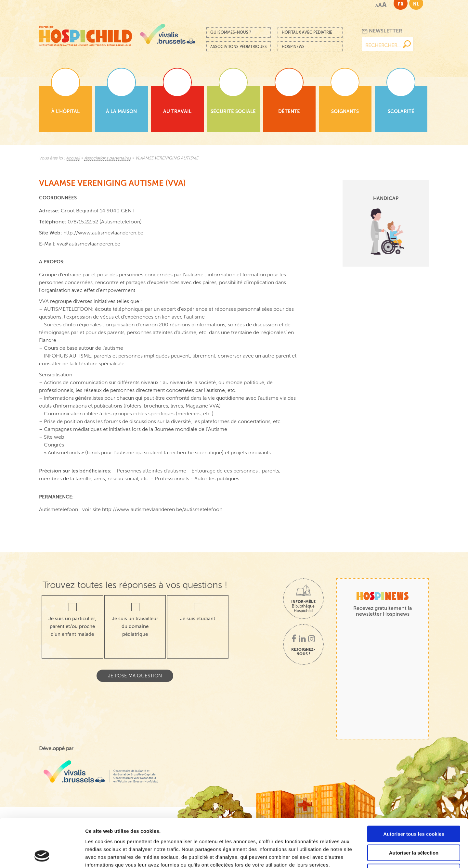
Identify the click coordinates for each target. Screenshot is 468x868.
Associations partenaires (108, 158)
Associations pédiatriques (239, 47)
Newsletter (382, 31)
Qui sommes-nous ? (231, 32)
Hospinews (293, 47)
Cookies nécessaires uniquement (414, 827)
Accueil (73, 158)
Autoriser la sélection (414, 808)
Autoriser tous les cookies (414, 789)
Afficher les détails (358, 855)
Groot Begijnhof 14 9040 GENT (98, 211)
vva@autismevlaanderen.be (89, 244)
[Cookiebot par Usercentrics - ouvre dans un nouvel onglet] (42, 855)
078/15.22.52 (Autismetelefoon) (105, 222)
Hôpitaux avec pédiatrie (307, 32)
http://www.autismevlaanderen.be (103, 233)
